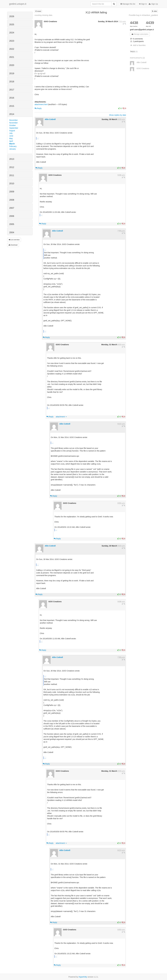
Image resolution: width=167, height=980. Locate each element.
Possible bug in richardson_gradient (143, 15)
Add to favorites (138, 45)
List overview (14, 240)
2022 (12, 49)
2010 (12, 184)
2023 (12, 41)
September (14, 128)
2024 (12, 33)
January (13, 149)
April (11, 141)
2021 (12, 57)
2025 (12, 25)
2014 (12, 114)
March (12, 144)
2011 (12, 175)
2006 (12, 216)
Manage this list (128, 4)
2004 (12, 232)
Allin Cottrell (50, 119)
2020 (12, 65)
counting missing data (43, 15)
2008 (12, 200)
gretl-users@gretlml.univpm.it (142, 30)
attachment (61, 417)
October (13, 125)
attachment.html (41, 104)
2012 (12, 167)
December (14, 120)
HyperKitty (83, 977)
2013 (12, 159)
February (13, 146)
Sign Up (153, 4)
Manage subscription (140, 34)
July (11, 133)
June (11, 136)
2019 (12, 73)
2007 (12, 208)
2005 (12, 224)
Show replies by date (118, 115)
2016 (12, 98)
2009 (12, 192)
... (38, 138)
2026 (12, 16)
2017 (12, 90)
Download (13, 245)
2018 (12, 82)
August (12, 131)
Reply (38, 108)
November (14, 123)
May (11, 138)
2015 (12, 106)
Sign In (143, 4)
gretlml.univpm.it (18, 4)
